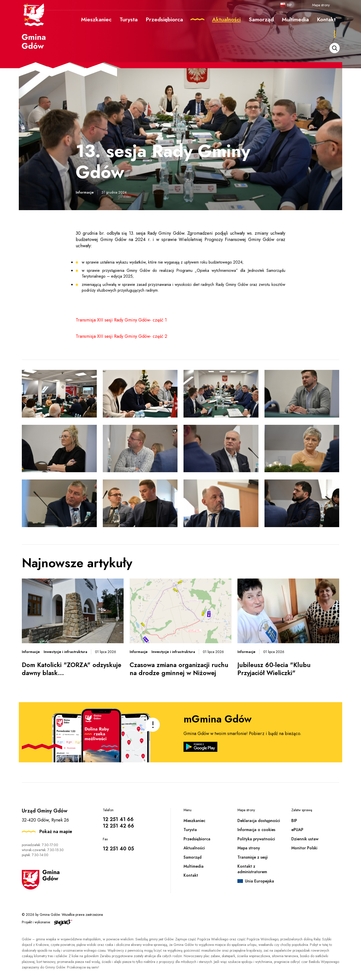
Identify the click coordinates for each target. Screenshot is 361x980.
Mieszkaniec (194, 821)
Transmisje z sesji (253, 857)
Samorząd (193, 857)
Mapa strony (321, 5)
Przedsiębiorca (197, 839)
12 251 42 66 (118, 826)
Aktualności (194, 848)
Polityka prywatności (256, 839)
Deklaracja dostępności (259, 821)
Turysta (190, 830)
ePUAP (297, 830)
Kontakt (191, 875)
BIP (289, 5)
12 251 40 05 (118, 849)
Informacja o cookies (256, 830)
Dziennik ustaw (305, 839)
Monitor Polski (304, 848)
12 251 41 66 (118, 819)
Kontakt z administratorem (252, 869)
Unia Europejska (259, 881)
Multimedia (194, 866)
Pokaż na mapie (56, 832)
